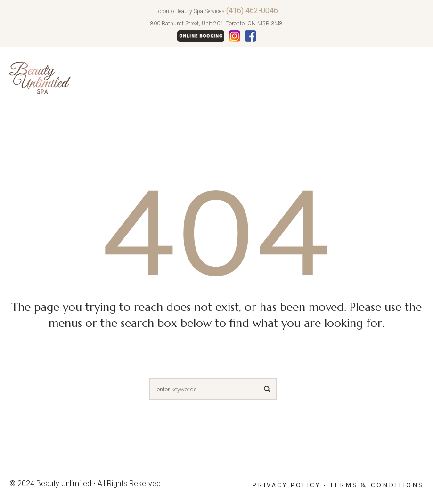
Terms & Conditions (377, 485)
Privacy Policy (286, 485)
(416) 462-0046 (252, 11)
